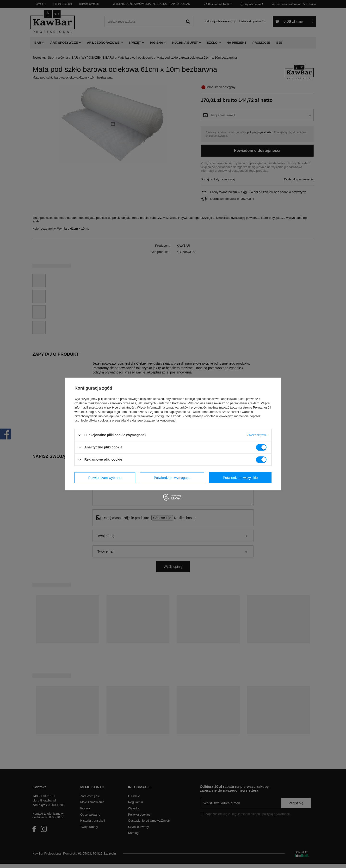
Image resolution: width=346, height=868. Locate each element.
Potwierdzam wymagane (172, 478)
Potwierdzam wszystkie (240, 478)
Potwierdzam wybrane (105, 478)
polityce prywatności (121, 407)
